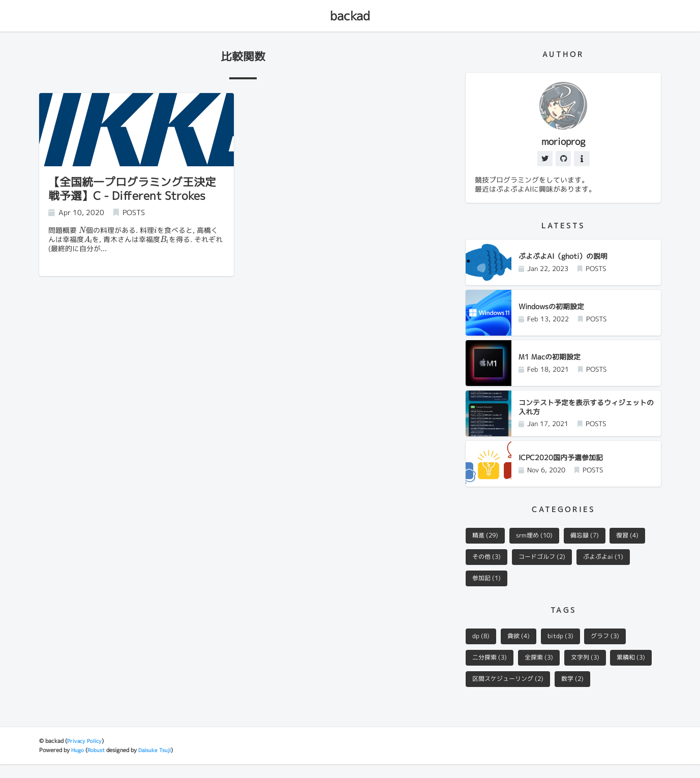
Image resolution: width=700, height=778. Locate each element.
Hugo (78, 764)
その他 (488, 567)
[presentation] (82, 231)
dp (482, 648)
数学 (630, 693)
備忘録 (593, 546)
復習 (639, 546)
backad (350, 16)
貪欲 (522, 648)
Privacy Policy (86, 755)
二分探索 (492, 671)
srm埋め (539, 546)
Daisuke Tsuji (157, 764)
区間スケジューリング (561, 693)
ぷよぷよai (613, 567)
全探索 (544, 671)
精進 (487, 546)
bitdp (567, 648)
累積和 (488, 693)
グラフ (615, 648)
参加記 (488, 590)
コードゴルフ (547, 567)
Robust (98, 764)
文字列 (594, 671)
